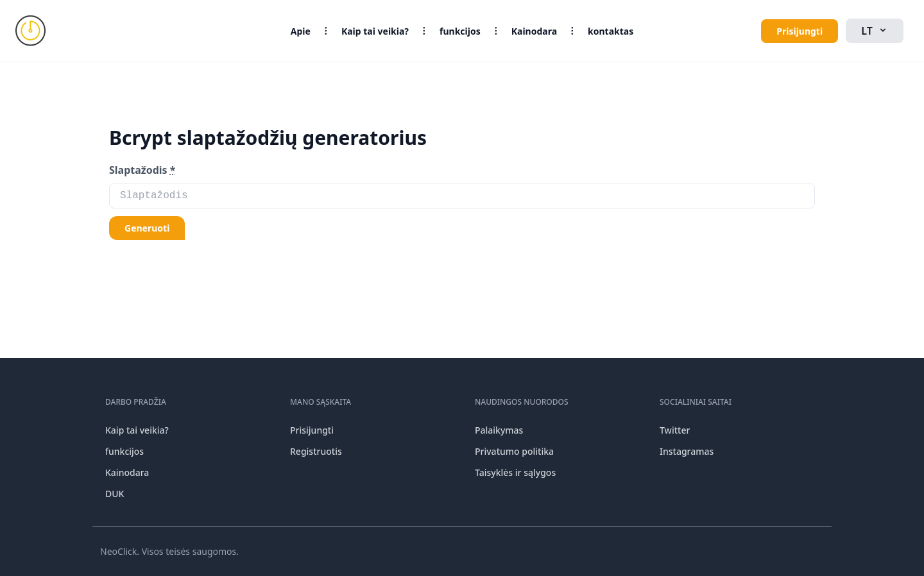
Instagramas (687, 451)
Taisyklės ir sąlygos (515, 472)
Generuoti (147, 228)
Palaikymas (499, 430)
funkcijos (460, 31)
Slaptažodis (142, 170)
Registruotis (316, 451)
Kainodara (534, 31)
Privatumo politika (514, 451)
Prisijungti (800, 31)
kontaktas (611, 31)
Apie (301, 31)
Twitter (675, 430)
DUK (115, 494)
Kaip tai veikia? (375, 31)
